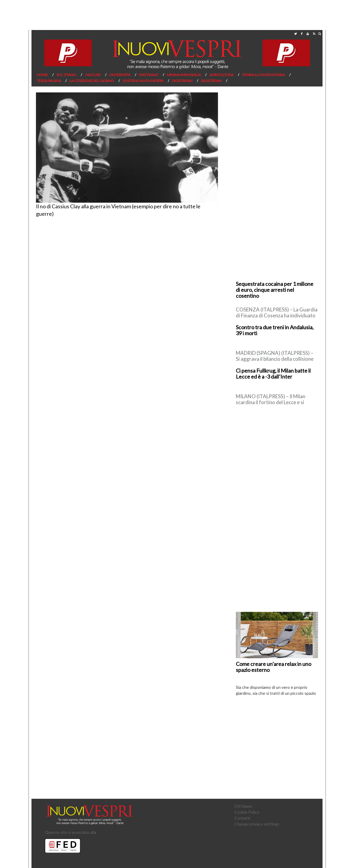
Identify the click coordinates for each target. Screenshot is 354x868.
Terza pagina (49, 81)
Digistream (182, 81)
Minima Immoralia (184, 75)
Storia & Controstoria (263, 75)
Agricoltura (221, 75)
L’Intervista (120, 75)
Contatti (242, 818)
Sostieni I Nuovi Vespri (143, 81)
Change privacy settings (257, 824)
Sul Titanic (66, 75)
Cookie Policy (247, 812)
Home (42, 75)
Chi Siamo (243, 806)
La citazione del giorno (92, 81)
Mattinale (149, 75)
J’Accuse (93, 75)
